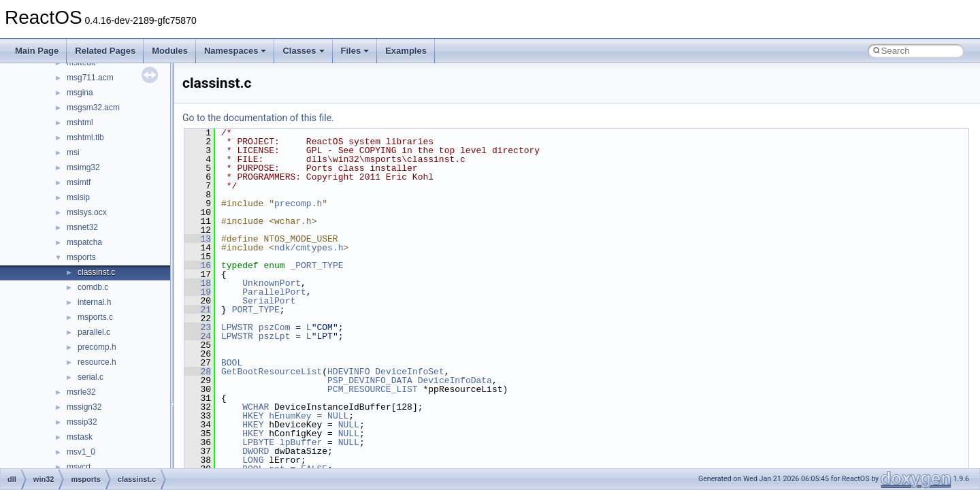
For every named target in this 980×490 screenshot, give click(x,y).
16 (198, 265)
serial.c (91, 377)
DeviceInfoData (455, 380)
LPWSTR (237, 327)
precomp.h (97, 347)
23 (198, 327)
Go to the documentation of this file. (258, 118)
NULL (338, 416)
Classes (303, 51)
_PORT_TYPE (316, 265)
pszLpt (275, 336)
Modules (170, 51)
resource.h (97, 362)
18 (198, 283)
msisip (78, 197)
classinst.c (96, 272)
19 (198, 292)
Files (355, 51)
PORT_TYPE (256, 310)
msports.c (95, 317)
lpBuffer (301, 442)
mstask (80, 437)
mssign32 (84, 407)
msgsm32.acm (93, 108)
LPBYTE (258, 442)
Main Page (37, 51)
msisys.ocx (87, 212)
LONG (253, 460)
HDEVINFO (348, 372)
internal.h (94, 302)
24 (198, 336)
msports (81, 257)
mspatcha (84, 242)
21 (198, 310)
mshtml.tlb (85, 137)
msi (73, 152)
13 (198, 239)
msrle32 (81, 392)
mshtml (80, 122)
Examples (406, 51)
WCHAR (256, 407)
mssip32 (82, 422)
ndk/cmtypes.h (309, 248)
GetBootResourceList (272, 372)
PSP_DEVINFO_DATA (370, 380)
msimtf (79, 182)
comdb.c (93, 287)
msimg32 (83, 167)
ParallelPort (274, 292)
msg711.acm (90, 78)
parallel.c (94, 332)
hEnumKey (290, 416)
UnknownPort (272, 283)
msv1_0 (81, 452)
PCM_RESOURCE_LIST (373, 389)
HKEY (253, 416)
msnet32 (82, 227)
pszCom (275, 327)
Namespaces (235, 51)
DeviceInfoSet (409, 372)
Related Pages (105, 51)
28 (198, 372)
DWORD (256, 451)
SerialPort (269, 301)
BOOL (232, 363)
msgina (80, 93)
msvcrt (79, 467)
